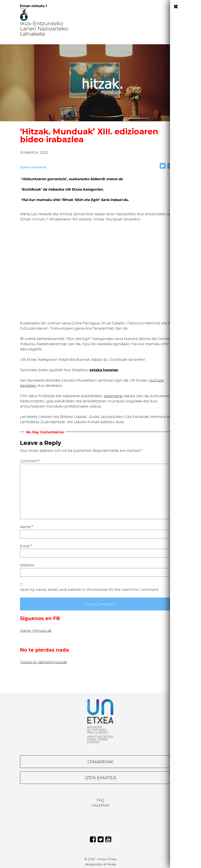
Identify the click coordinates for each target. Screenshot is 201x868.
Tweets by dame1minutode (44, 662)
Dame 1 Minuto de (36, 631)
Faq (100, 800)
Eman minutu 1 (33, 6)
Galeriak (101, 805)
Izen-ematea (100, 778)
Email (26, 546)
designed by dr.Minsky (101, 864)
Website (27, 565)
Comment (30, 461)
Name (26, 527)
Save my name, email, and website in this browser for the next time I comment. (90, 590)
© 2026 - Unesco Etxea (100, 859)
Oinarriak (100, 762)
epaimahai (113, 396)
